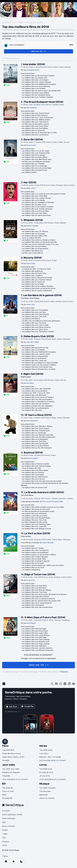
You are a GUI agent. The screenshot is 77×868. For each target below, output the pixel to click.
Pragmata (6, 776)
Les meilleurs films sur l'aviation (33, 548)
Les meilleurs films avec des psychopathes (37, 399)
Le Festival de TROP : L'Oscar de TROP (36, 393)
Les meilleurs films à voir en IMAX (34, 88)
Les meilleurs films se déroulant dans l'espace (38, 76)
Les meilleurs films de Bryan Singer (34, 629)
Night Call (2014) (33, 374)
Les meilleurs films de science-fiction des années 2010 (41, 91)
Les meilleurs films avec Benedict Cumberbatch (39, 437)
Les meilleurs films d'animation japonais (36, 561)
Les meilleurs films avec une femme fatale (37, 168)
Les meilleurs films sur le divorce (33, 479)
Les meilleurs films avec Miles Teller (35, 236)
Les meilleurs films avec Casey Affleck (35, 93)
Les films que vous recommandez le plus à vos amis (40, 244)
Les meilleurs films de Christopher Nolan (36, 95)
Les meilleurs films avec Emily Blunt (34, 586)
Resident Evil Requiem (11, 772)
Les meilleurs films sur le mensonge (34, 166)
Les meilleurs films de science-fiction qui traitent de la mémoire (44, 594)
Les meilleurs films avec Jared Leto (34, 361)
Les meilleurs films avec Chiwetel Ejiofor (36, 431)
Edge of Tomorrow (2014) (40, 574)
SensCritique (6, 22)
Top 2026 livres (46, 769)
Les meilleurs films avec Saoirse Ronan (36, 113)
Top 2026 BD (8, 788)
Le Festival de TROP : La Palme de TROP (36, 269)
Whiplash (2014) (33, 220)
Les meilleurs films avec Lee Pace (34, 312)
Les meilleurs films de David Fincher (35, 170)
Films (14, 22)
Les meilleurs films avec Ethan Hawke (35, 470)
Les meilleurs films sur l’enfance (33, 472)
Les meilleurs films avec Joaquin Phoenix (36, 198)
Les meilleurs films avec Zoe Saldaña (35, 310)
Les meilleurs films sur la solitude (33, 200)
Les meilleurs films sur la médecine (34, 358)
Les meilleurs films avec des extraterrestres (37, 607)
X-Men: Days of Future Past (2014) (45, 617)
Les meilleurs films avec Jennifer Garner (36, 354)
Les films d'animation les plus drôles (35, 522)
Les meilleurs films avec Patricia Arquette (36, 466)
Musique (44, 784)
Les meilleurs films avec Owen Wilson (35, 126)
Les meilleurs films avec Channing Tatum (36, 524)
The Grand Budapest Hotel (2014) (43, 102)
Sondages (20, 22)
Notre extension (9, 818)
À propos (6, 811)
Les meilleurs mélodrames (31, 570)
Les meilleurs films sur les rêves (33, 567)
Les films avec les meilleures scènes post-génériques (41, 321)
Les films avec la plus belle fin (32, 253)
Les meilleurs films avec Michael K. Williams (37, 426)
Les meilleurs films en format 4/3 (33, 130)
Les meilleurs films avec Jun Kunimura (35, 550)
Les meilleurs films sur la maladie (33, 350)
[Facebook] (56, 684)
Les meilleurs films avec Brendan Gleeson (37, 590)
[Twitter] (52, 684)
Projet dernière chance (12, 753)
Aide (4, 822)
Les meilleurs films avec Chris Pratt (34, 316)
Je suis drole (45, 776)
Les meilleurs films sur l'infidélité (33, 164)
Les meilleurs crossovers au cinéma (35, 516)
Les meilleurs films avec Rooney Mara (35, 211)
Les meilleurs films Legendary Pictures (35, 596)
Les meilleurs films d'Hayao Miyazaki (35, 557)
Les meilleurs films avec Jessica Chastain (36, 82)
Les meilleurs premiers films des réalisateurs (37, 406)
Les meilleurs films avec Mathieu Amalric (36, 120)
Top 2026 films (8, 750)
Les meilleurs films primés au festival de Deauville (39, 242)
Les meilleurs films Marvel (31, 319)
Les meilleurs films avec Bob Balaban (35, 128)
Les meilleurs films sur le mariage (33, 155)
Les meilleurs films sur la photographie (35, 408)
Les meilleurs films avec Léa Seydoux (35, 135)
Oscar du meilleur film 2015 (31, 238)
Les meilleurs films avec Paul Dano (34, 441)
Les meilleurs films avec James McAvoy (36, 635)
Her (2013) (30, 182)
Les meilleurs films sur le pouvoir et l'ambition (38, 397)
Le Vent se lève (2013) (37, 533)
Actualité (6, 760)
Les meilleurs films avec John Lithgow (35, 80)
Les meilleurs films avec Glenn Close (35, 329)
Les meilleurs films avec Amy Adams (35, 213)
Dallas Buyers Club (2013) (39, 336)
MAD (4, 795)
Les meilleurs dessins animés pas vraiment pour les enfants (43, 565)
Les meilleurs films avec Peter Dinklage (36, 639)
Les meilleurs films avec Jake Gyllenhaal (36, 389)
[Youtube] (74, 684)
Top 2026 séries (46, 750)
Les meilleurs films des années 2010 (35, 78)
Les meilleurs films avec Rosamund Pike (36, 153)
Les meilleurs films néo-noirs (32, 410)
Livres (43, 765)
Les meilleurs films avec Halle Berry (34, 646)
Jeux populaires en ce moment (15, 779)
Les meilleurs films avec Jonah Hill (34, 526)
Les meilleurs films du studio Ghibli (34, 559)
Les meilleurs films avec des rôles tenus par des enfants (42, 481)
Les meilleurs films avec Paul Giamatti (35, 443)
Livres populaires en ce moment (52, 779)
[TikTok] (65, 684)
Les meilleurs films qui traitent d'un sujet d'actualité (40, 363)
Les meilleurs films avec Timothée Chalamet (37, 97)
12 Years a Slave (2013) (38, 415)
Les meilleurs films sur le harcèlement (35, 249)
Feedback (64, 672)
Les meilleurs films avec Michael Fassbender (38, 435)
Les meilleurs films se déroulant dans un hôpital (39, 369)
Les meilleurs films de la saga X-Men (35, 633)
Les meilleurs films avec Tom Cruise (35, 592)
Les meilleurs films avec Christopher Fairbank (38, 332)
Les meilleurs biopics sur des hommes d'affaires (39, 365)
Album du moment (47, 798)
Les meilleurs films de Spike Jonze (34, 205)
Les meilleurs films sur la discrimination (35, 446)
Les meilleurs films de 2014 (34, 22)
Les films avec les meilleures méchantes (36, 162)
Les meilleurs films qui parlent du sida (35, 348)
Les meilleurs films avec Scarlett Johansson (37, 209)
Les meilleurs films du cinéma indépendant (37, 290)
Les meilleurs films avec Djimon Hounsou (36, 327)
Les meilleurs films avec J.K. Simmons (35, 231)
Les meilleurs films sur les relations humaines (38, 207)
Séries (43, 746)
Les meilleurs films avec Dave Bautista (35, 314)
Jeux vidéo (9, 765)
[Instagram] (61, 684)
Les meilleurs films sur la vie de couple (36, 151)
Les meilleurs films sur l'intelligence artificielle (38, 202)
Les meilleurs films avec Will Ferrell (34, 514)
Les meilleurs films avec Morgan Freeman (37, 529)
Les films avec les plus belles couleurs (35, 124)
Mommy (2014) (33, 258)
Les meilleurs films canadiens (32, 275)
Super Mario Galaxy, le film (13, 757)
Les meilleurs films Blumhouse (32, 251)
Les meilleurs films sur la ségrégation (35, 439)
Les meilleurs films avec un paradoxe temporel (38, 599)
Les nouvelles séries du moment (52, 760)
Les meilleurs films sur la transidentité (35, 356)
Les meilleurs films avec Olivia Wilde (35, 196)
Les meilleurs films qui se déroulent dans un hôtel (39, 133)
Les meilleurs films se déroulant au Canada (37, 278)
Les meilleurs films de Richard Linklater (36, 464)
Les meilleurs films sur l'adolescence (35, 477)
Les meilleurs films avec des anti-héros (36, 404)
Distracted (43, 795)
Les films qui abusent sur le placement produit (38, 511)
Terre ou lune (8, 791)
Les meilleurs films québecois (32, 271)
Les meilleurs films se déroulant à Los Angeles (38, 402)
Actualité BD (7, 798)
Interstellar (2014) (34, 64)
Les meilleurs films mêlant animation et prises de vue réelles (43, 507)
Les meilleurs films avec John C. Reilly (35, 325)
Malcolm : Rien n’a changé (50, 757)
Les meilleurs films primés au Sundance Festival (39, 240)
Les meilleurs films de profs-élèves (34, 246)
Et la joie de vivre (46, 772)
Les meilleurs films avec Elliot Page (34, 637)
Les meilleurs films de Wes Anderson (35, 115)
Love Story (44, 753)
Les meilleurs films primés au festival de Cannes (39, 288)
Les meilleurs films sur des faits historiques (37, 448)
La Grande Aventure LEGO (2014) (44, 492)
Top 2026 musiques (47, 788)
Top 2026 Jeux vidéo (11, 769)
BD (4, 784)
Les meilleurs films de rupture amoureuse (36, 215)
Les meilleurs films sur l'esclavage (34, 433)
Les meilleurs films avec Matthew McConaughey (39, 84)
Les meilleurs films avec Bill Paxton (34, 395)
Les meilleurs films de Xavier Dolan (34, 273)
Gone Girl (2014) (33, 140)
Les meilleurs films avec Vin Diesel (34, 323)
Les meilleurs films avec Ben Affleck (35, 157)
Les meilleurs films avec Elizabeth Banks (36, 518)
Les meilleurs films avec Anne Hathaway (36, 86)
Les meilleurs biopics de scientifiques (35, 552)
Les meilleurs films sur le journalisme (35, 391)
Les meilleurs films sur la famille (33, 284)
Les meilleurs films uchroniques (33, 605)
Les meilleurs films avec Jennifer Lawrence (37, 648)
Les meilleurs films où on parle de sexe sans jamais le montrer (44, 194)
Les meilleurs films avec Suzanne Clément (37, 280)
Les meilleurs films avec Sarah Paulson (36, 428)
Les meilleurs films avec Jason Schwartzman (38, 117)
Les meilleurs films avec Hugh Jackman (36, 644)
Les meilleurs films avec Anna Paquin (35, 631)
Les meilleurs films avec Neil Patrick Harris (37, 159)
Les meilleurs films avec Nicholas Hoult (36, 642)
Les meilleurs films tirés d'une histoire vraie (37, 367)
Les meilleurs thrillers (29, 172)
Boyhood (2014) (33, 453)
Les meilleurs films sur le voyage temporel (37, 603)
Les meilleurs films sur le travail (33, 563)
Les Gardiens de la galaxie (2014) (42, 295)
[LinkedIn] (69, 684)
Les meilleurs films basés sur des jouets (36, 509)
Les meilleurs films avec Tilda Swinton (35, 122)
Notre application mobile (12, 814)
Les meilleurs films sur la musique (34, 234)
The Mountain (45, 791)
